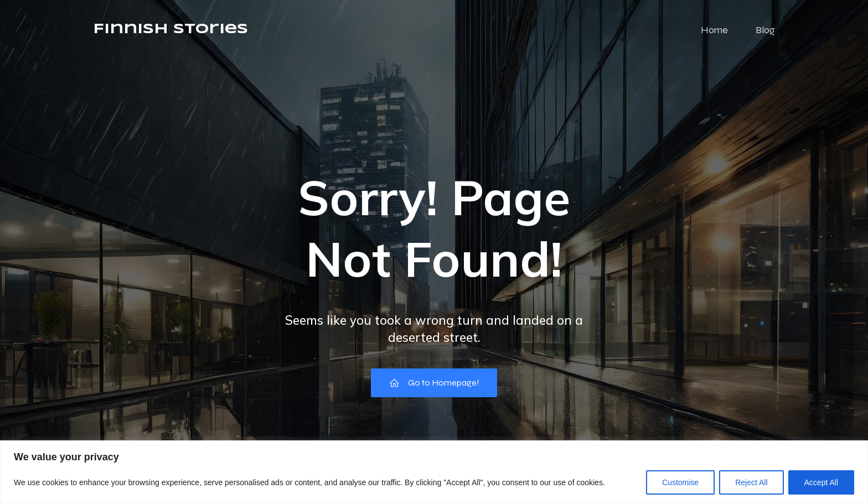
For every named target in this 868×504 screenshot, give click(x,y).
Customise (680, 482)
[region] (434, 472)
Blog (765, 30)
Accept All (821, 482)
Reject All (751, 482)
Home (714, 30)
